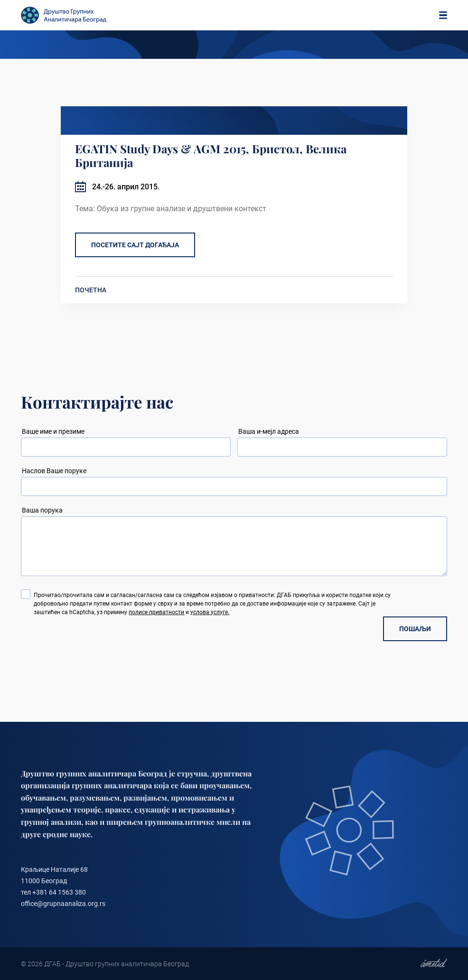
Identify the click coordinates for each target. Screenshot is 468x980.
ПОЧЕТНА (91, 290)
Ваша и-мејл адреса (269, 431)
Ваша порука (42, 510)
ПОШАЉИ (415, 629)
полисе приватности (156, 612)
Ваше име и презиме (53, 431)
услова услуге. (210, 612)
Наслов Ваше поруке (54, 471)
